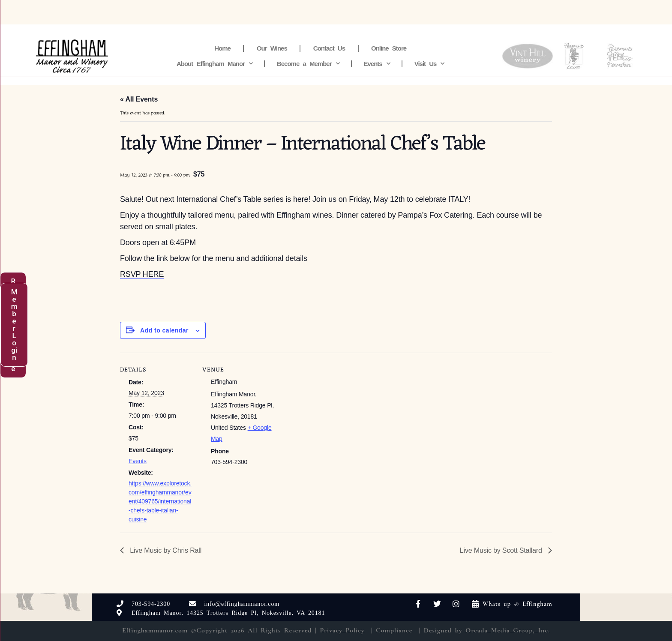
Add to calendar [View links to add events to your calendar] (164, 330)
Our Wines (272, 48)
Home (222, 48)
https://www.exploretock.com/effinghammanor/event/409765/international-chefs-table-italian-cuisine (160, 501)
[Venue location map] (330, 412)
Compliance (394, 630)
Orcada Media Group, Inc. (508, 630)
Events (377, 64)
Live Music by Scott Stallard (502, 550)
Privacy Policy (342, 630)
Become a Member (308, 64)
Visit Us (429, 64)
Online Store (389, 48)
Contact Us (329, 48)
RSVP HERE (142, 274)
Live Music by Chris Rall (165, 550)
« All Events (139, 99)
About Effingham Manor (214, 64)
